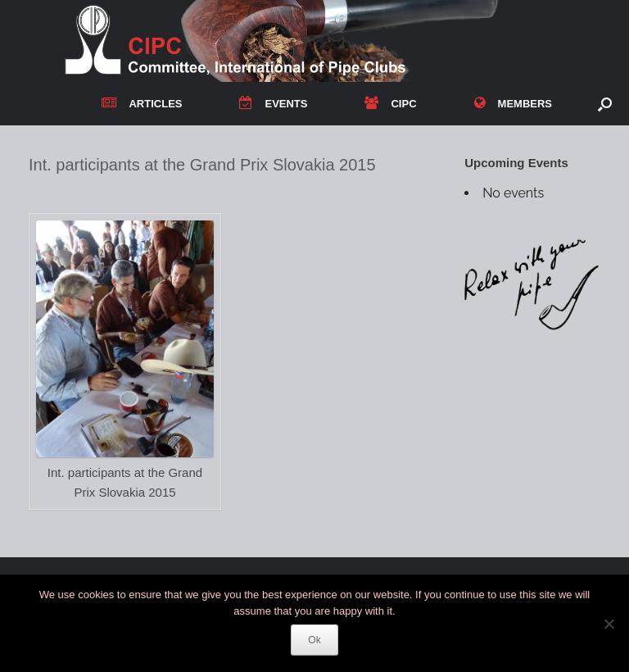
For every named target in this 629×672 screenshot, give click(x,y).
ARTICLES (142, 104)
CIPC (390, 104)
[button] (605, 104)
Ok (314, 640)
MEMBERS (513, 104)
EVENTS (273, 104)
